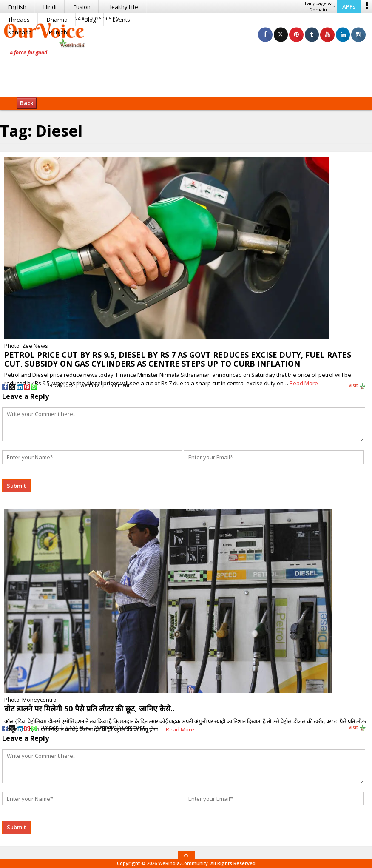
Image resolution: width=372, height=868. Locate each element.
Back (27, 103)
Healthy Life (123, 7)
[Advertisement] (186, 70)
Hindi (50, 7)
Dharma (57, 20)
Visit (357, 386)
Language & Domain (320, 6)
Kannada (20, 32)
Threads (19, 20)
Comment (118, 385)
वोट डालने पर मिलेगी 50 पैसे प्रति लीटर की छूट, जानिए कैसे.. (89, 709)
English (17, 7)
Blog (90, 20)
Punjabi (59, 32)
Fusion (82, 7)
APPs (349, 6)
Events (121, 20)
